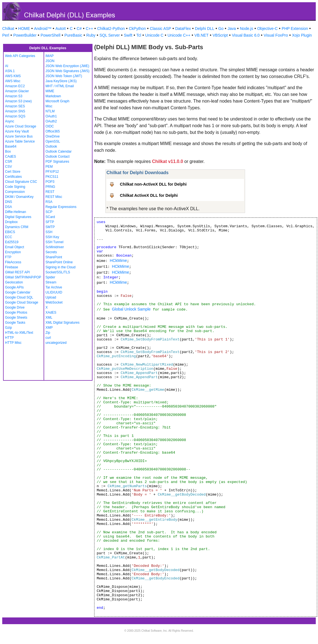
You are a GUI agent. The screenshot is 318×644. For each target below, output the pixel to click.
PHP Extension (295, 29)
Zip (48, 333)
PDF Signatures (57, 162)
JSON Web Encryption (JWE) (67, 66)
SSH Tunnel (54, 242)
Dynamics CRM (17, 227)
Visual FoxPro (276, 35)
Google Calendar (18, 292)
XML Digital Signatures (63, 323)
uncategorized (56, 343)
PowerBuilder (25, 35)
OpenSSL (53, 141)
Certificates (13, 177)
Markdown (53, 96)
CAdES (10, 157)
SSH (49, 232)
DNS (9, 202)
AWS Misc (13, 81)
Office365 (53, 131)
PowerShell (50, 35)
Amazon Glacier (17, 91)
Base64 (11, 146)
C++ (89, 29)
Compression (15, 192)
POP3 (50, 182)
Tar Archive (54, 287)
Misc (49, 106)
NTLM (50, 111)
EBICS (10, 232)
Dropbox (11, 222)
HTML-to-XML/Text (19, 333)
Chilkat (8, 29)
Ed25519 (12, 242)
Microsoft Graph (57, 101)
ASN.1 (10, 71)
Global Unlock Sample (131, 309)
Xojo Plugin (302, 35)
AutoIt (61, 29)
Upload (51, 297)
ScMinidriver (55, 247)
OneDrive (53, 136)
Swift (128, 35)
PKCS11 (52, 177)
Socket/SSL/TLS (58, 272)
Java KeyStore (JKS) (61, 81)
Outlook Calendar (59, 151)
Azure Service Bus (19, 136)
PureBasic (73, 35)
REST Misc (54, 197)
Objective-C (267, 29)
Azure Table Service (20, 141)
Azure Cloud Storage (21, 126)
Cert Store (13, 172)
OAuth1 (51, 116)
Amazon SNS (15, 111)
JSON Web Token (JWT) (64, 76)
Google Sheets (16, 318)
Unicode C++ (179, 35)
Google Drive (15, 307)
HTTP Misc (13, 343)
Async (10, 121)
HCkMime (118, 261)
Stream (51, 282)
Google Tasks (15, 323)
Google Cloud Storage (22, 302)
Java (232, 29)
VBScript (220, 35)
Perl (6, 35)
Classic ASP (160, 29)
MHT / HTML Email (60, 86)
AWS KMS (13, 76)
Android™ (43, 29)
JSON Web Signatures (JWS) (67, 71)
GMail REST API (17, 272)
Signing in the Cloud (60, 267)
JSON (50, 61)
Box (8, 151)
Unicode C (154, 35)
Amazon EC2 (15, 86)
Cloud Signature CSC (21, 182)
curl (48, 338)
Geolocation (14, 282)
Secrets (51, 252)
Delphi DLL (204, 29)
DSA (9, 207)
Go (221, 29)
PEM (49, 167)
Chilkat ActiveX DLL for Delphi (149, 195)
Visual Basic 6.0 (246, 35)
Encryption (13, 252)
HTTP (9, 338)
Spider (50, 277)
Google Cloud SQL (19, 297)
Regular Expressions (61, 207)
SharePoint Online (59, 262)
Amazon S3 (14, 96)
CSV (9, 167)
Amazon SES (15, 106)
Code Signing (15, 187)
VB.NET (202, 35)
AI (7, 66)
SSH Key (52, 237)
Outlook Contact (58, 157)
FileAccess (13, 262)
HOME (24, 29)
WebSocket (54, 302)
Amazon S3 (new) (18, 101)
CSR (9, 162)
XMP (49, 328)
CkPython (137, 29)
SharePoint (54, 257)
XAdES (51, 312)
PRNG (50, 187)
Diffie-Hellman (16, 212)
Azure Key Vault (17, 131)
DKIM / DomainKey (19, 197)
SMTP (50, 227)
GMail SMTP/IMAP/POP (23, 277)
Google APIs (14, 287)
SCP (49, 212)
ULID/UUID (54, 292)
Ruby (91, 35)
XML (49, 318)
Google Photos (16, 312)
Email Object (15, 247)
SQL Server (110, 35)
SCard (50, 217)
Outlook (51, 146)
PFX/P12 (52, 172)
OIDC (50, 126)
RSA (49, 202)
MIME (50, 91)
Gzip (9, 328)
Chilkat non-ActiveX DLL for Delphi (153, 184)
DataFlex (183, 29)
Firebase (12, 267)
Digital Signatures (18, 217)
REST (50, 192)
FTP (8, 257)
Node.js (247, 29)
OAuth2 (51, 121)
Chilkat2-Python (111, 29)
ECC (9, 237)
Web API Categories (20, 56)
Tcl (139, 35)
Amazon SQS (15, 116)
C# (79, 29)
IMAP (50, 56)
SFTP (50, 222)
